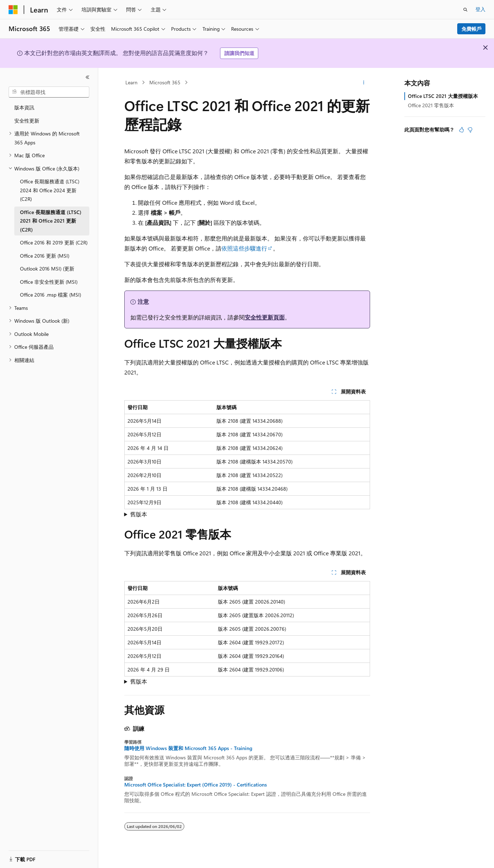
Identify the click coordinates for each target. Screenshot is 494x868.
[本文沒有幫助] (470, 130)
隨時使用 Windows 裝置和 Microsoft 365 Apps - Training (188, 748)
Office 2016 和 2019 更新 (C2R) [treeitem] (54, 242)
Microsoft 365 (165, 82)
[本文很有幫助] (461, 130)
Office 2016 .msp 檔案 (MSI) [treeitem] (51, 295)
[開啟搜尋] (465, 10)
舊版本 (139, 514)
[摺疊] (88, 77)
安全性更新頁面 (265, 317)
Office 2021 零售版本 (431, 105)
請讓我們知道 (239, 53)
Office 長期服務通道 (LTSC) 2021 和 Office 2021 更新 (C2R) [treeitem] (51, 221)
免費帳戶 (471, 29)
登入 (480, 9)
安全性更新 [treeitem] (27, 121)
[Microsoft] (13, 10)
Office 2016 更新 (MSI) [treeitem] (45, 256)
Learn (131, 82)
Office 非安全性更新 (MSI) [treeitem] (49, 282)
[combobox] (49, 92)
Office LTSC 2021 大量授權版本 (443, 96)
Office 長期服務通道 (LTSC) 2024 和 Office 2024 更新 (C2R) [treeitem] (50, 190)
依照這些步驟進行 (244, 248)
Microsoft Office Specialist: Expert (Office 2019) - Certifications (196, 785)
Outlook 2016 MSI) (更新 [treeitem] (47, 269)
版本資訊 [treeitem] (24, 107)
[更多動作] (363, 83)
